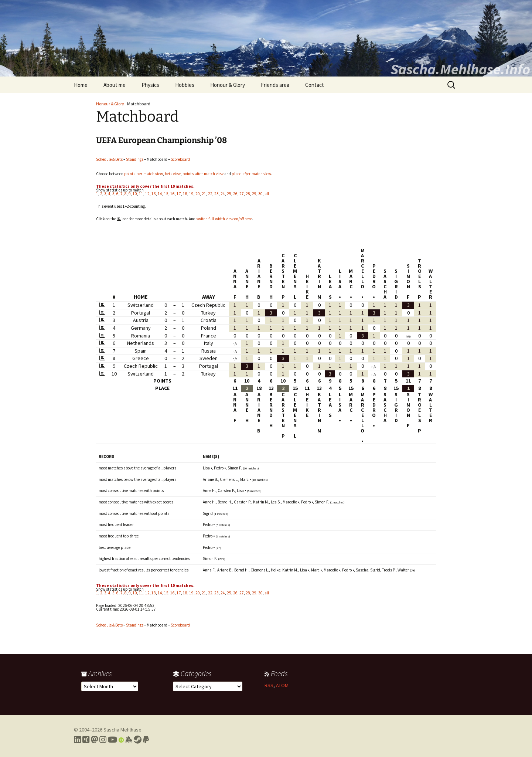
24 (223, 194)
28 (248, 194)
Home (81, 85)
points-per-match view (144, 174)
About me (115, 85)
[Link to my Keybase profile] (129, 740)
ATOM (282, 685)
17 (179, 194)
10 (135, 194)
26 (235, 194)
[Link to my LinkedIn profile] (77, 740)
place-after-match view (251, 174)
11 (141, 194)
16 (173, 194)
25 (229, 194)
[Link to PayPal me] (146, 740)
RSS (269, 685)
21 (204, 194)
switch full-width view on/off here (224, 219)
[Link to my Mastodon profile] (94, 740)
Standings (135, 159)
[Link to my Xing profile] (86, 740)
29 (254, 194)
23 (216, 194)
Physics (150, 85)
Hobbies (185, 85)
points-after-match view (203, 174)
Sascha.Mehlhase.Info (460, 69)
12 (147, 194)
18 (185, 194)
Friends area (275, 85)
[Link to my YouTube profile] (112, 740)
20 (198, 194)
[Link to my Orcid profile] (121, 740)
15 (166, 194)
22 (210, 194)
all (267, 194)
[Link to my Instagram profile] (103, 740)
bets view (173, 174)
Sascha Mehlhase (122, 730)
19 (191, 194)
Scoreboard (180, 159)
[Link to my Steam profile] (138, 740)
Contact (315, 85)
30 (260, 194)
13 (154, 194)
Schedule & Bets (109, 159)
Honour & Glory (228, 85)
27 (242, 194)
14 (160, 194)
